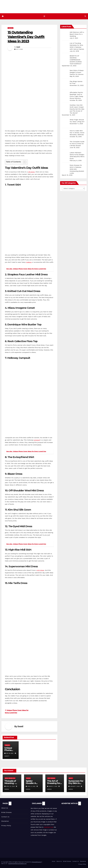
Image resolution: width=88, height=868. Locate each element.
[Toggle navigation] (44, 16)
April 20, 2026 (11, 786)
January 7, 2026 (75, 786)
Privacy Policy (6, 826)
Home (54, 861)
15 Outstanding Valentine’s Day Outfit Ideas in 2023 (26, 37)
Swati (18, 47)
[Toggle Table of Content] (24, 162)
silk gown (31, 172)
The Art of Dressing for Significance (54, 783)
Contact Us (5, 817)
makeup (29, 262)
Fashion (28, 778)
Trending (10, 28)
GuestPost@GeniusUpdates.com (17, 864)
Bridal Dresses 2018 (10, 778)
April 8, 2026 (32, 786)
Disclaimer (5, 821)
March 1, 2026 (53, 786)
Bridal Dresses (6, 812)
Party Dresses (51, 778)
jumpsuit (37, 440)
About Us (5, 808)
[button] (85, 16)
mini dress (40, 570)
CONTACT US (48, 827)
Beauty (71, 778)
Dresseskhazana (36, 862)
